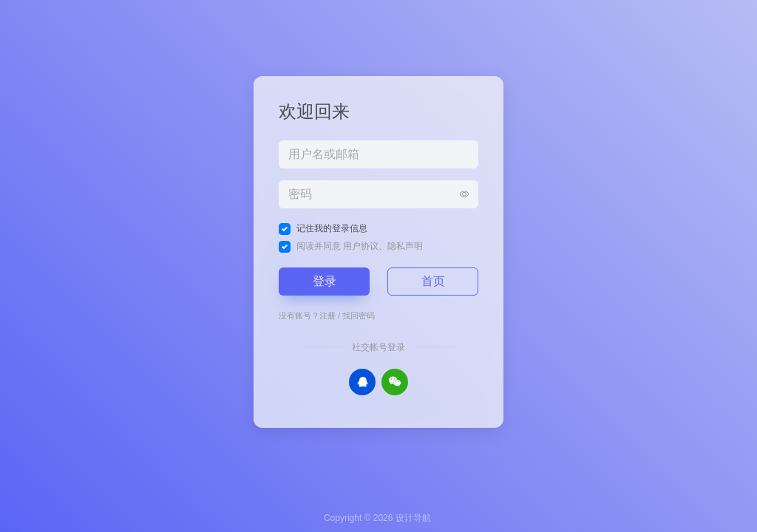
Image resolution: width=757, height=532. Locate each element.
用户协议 (361, 246)
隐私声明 (405, 246)
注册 (327, 316)
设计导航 (413, 518)
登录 (325, 281)
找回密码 (359, 316)
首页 (433, 281)
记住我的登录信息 (332, 228)
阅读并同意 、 (360, 246)
